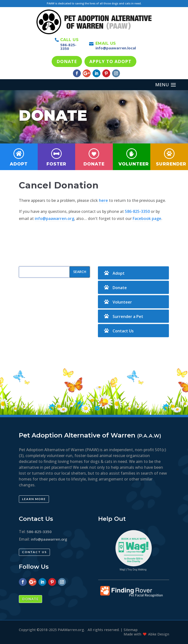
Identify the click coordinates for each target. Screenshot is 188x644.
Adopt (19, 164)
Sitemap (131, 630)
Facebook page (147, 234)
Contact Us (123, 347)
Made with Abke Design (146, 634)
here (103, 216)
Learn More (34, 499)
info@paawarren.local (116, 48)
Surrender (171, 164)
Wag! (123, 570)
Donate (94, 164)
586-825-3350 (68, 47)
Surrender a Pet (128, 332)
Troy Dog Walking (137, 570)
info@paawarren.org (54, 234)
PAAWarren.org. (71, 630)
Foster (56, 164)
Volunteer (134, 164)
